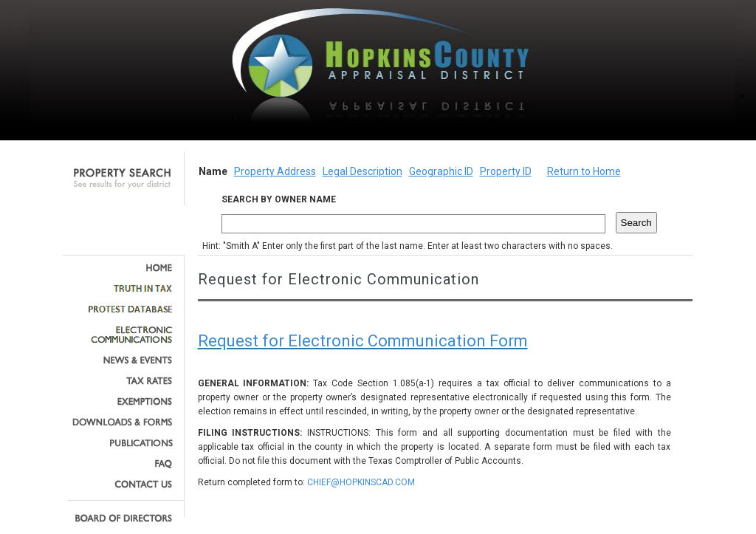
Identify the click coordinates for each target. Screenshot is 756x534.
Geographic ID (441, 171)
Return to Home (584, 171)
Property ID (506, 171)
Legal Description (362, 171)
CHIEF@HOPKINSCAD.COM (361, 482)
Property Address (275, 171)
